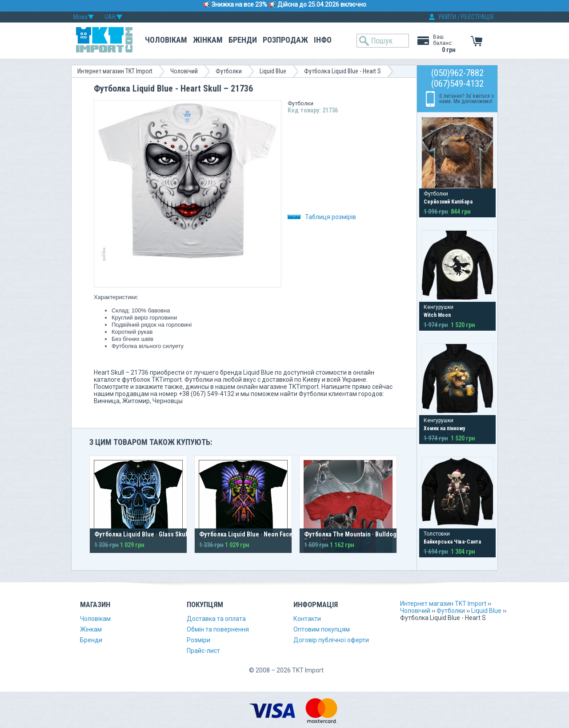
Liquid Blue (273, 71)
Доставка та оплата (216, 619)
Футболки (229, 71)
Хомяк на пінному (444, 428)
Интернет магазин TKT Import (115, 71)
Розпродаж (285, 40)
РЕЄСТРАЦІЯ (477, 17)
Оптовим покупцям (322, 629)
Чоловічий (184, 71)
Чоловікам (166, 40)
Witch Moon (437, 315)
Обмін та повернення (218, 629)
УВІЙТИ (447, 17)
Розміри (198, 640)
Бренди (243, 40)
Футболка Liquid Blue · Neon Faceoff (250, 534)
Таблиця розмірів (322, 217)
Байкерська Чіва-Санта (452, 542)
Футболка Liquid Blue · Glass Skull (142, 534)
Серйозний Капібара (448, 202)
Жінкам (208, 40)
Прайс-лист (203, 651)
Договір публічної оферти (331, 640)
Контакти (307, 619)
